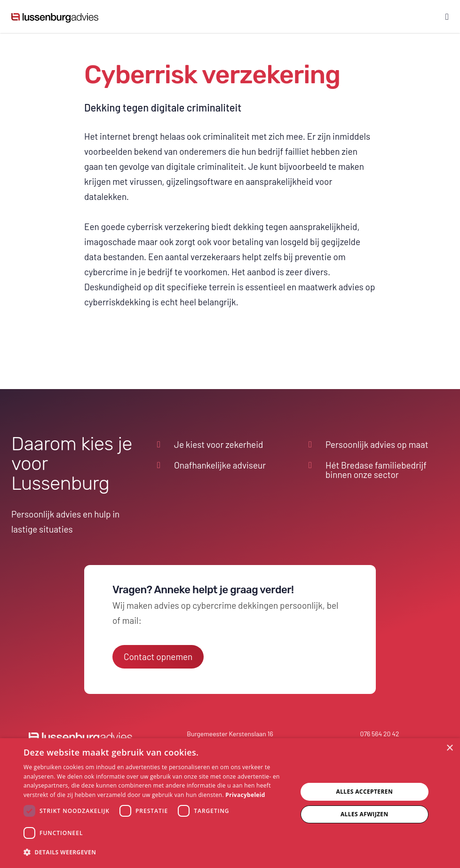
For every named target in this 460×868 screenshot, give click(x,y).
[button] (156, 852)
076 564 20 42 (380, 734)
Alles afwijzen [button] (365, 814)
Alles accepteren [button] (364, 792)
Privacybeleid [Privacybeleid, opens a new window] (245, 795)
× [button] (449, 748)
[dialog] (230, 803)
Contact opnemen (158, 657)
